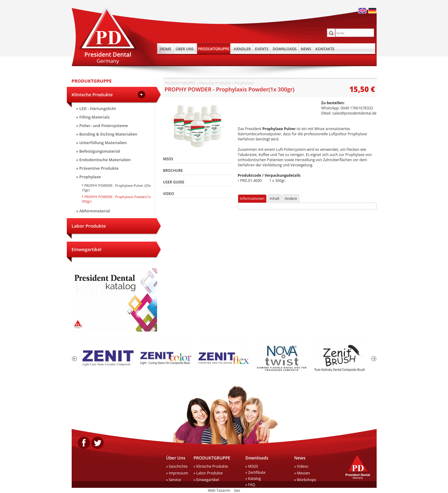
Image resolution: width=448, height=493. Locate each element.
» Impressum (177, 473)
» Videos (301, 466)
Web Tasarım (219, 490)
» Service (174, 480)
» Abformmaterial (93, 211)
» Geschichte (177, 466)
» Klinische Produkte (211, 466)
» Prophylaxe (89, 177)
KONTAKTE (325, 49)
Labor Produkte (89, 226)
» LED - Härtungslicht (96, 108)
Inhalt (274, 199)
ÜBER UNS (185, 49)
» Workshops (305, 480)
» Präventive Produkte (97, 168)
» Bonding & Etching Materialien (107, 134)
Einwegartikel (87, 249)
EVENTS (262, 49)
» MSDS (252, 466)
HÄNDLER (242, 49)
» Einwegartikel (206, 480)
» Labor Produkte (208, 473)
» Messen (302, 473)
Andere (291, 199)
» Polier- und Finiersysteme (102, 126)
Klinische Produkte (92, 94)
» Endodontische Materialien (104, 160)
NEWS (306, 49)
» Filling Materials (93, 117)
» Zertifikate (256, 472)
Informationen (252, 199)
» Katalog (253, 479)
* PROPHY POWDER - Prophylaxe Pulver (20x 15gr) (116, 188)
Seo (237, 490)
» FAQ (250, 485)
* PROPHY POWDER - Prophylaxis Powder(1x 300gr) (116, 199)
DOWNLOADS (285, 49)
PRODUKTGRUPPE (214, 49)
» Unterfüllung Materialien (102, 143)
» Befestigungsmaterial (98, 151)
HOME (166, 49)
